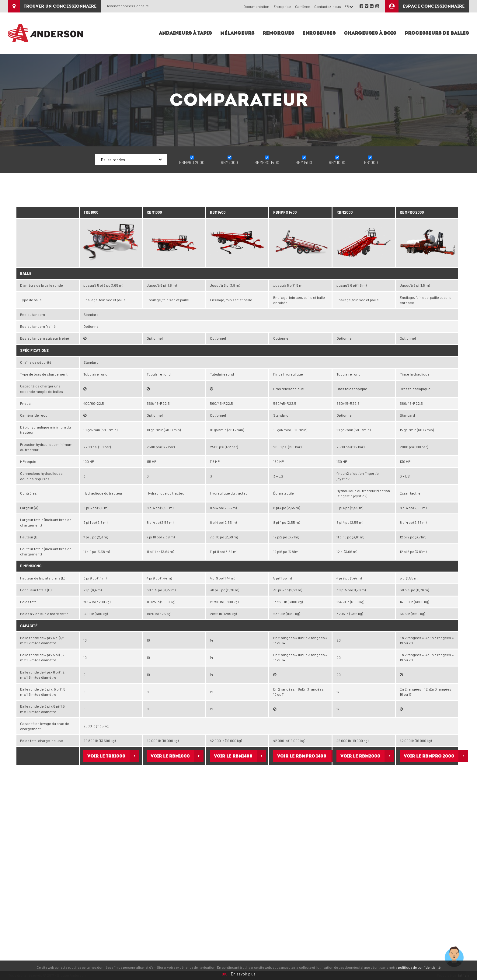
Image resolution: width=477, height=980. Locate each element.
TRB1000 (370, 163)
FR (349, 6)
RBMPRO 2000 (192, 163)
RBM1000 (337, 163)
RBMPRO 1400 (267, 163)
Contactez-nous (328, 6)
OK (224, 974)
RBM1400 (304, 163)
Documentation (256, 6)
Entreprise (282, 6)
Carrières (303, 6)
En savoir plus (243, 974)
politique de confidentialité (419, 967)
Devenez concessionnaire (127, 6)
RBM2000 (229, 163)
